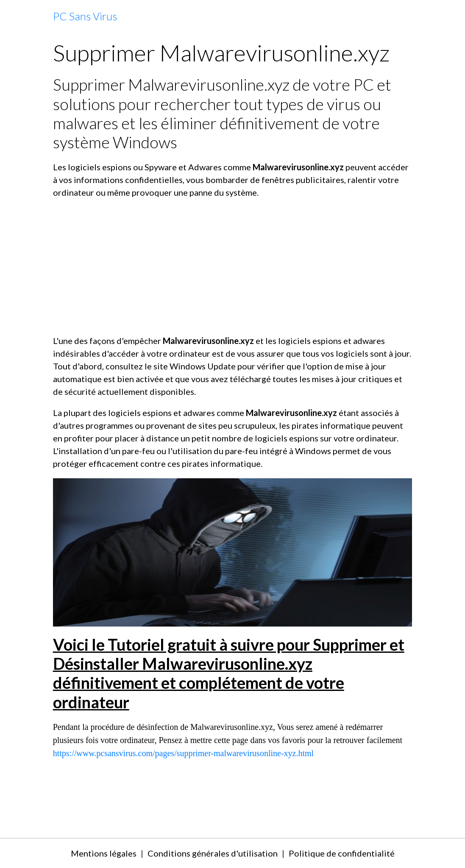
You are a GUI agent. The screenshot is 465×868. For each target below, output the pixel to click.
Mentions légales (104, 853)
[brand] (85, 17)
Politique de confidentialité (342, 853)
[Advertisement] (233, 266)
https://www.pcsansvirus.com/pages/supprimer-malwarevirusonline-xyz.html (183, 753)
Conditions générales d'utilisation (213, 853)
